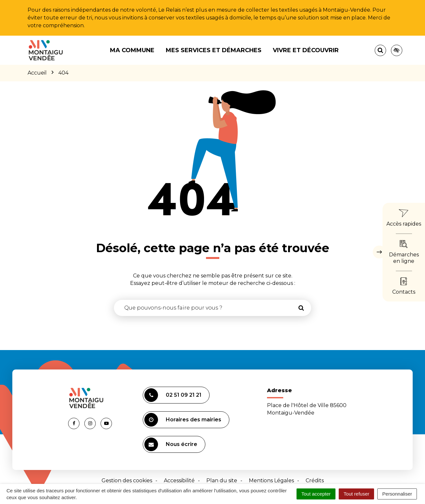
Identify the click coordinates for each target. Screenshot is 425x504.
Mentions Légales (271, 481)
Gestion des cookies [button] (127, 481)
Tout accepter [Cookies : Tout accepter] (316, 494)
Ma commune (132, 50)
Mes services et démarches (214, 50)
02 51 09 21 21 (173, 395)
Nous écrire (171, 444)
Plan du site (222, 481)
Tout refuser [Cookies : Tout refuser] (356, 494)
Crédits (315, 481)
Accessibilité (179, 481)
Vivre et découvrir (306, 50)
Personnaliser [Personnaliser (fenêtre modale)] (397, 494)
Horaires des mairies (183, 420)
